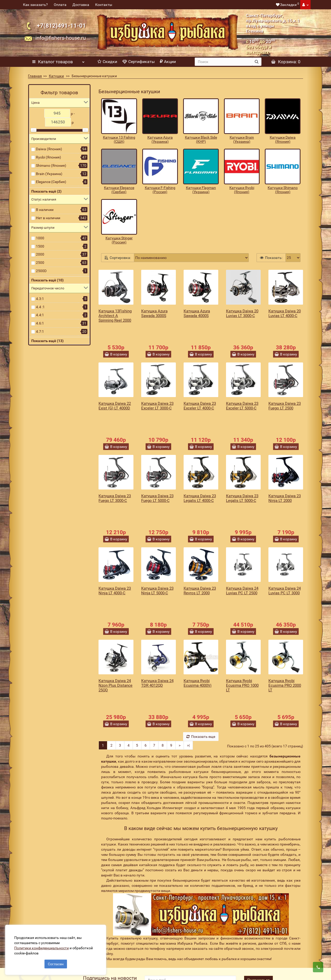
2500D (41, 271)
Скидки (107, 62)
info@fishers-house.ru (61, 38)
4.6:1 (40, 323)
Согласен (56, 961)
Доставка (81, 5)
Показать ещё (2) (46, 191)
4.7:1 (40, 331)
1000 (40, 238)
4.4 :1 (40, 307)
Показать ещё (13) (47, 341)
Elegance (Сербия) (51, 182)
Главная (35, 76)
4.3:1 (40, 299)
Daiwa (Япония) (49, 149)
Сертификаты (138, 62)
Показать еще (201, 644)
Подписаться (258, 887)
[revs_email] (190, 887)
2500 (40, 263)
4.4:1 (40, 315)
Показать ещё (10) (47, 280)
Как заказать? (35, 5)
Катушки (56, 76)
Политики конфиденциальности (44, 945)
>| (188, 652)
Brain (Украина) (49, 174)
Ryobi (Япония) (48, 157)
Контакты (104, 5)
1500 (40, 246)
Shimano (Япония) (51, 165)
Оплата (60, 5)
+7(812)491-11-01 (61, 26)
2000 (40, 254)
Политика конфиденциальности (122, 951)
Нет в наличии (48, 218)
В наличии (45, 210)
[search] (224, 62)
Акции (168, 62)
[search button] (257, 62)
